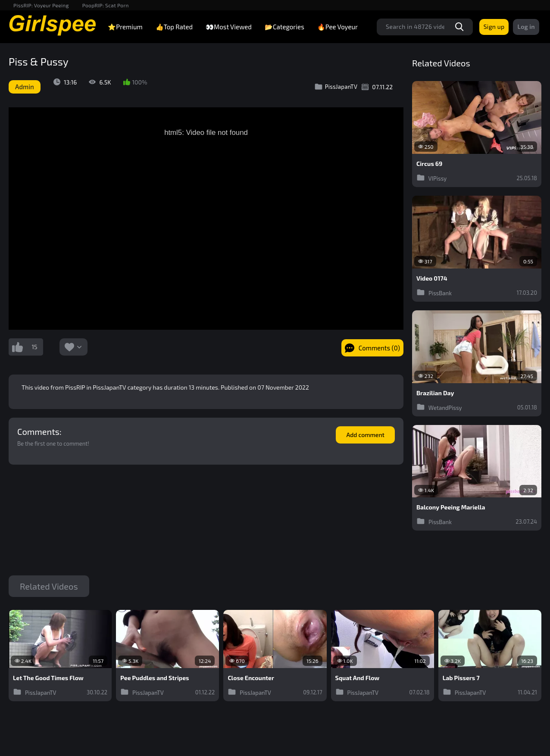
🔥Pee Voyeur (337, 27)
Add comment (365, 435)
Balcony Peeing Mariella (451, 507)
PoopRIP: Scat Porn (106, 5)
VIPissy (431, 178)
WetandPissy (439, 407)
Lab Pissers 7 (461, 678)
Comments (38, 431)
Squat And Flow (358, 678)
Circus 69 (429, 164)
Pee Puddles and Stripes (155, 678)
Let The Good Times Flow (48, 678)
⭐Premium (125, 27)
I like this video (17, 347)
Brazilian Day (435, 393)
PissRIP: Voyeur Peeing (41, 5)
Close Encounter (251, 678)
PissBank (434, 292)
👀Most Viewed (229, 27)
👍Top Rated (174, 27)
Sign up (494, 27)
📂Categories (284, 27)
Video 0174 (432, 278)
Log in (526, 27)
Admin (25, 87)
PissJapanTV (336, 87)
